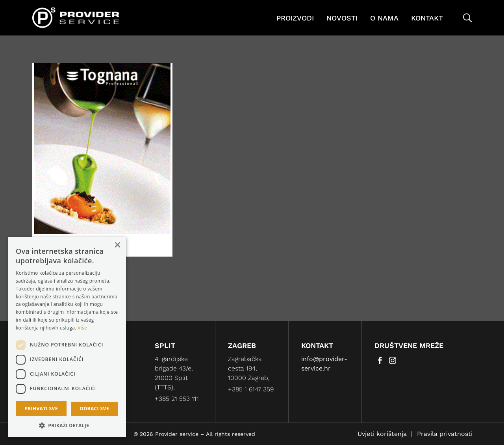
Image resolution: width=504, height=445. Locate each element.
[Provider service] (76, 17)
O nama (384, 18)
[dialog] (67, 337)
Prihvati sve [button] (41, 409)
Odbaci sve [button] (94, 409)
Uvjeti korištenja (382, 434)
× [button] (117, 245)
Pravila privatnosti (445, 434)
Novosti (342, 18)
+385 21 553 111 (177, 399)
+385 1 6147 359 (251, 389)
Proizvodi (295, 18)
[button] (67, 425)
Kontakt (427, 18)
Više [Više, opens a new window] (82, 328)
